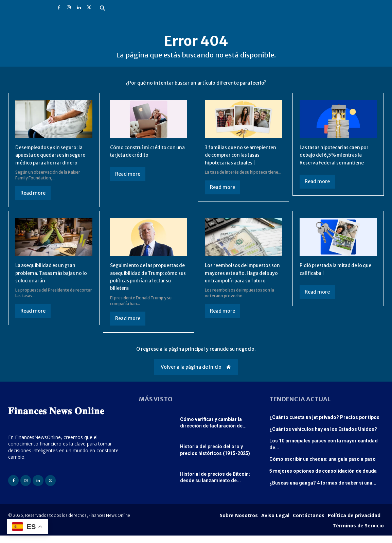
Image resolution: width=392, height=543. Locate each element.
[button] (102, 9)
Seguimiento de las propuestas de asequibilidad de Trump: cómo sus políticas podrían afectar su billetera (147, 284)
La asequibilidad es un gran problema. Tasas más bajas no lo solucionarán (53, 281)
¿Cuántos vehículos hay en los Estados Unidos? (323, 437)
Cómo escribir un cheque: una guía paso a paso (323, 467)
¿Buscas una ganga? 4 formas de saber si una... (323, 490)
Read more (33, 200)
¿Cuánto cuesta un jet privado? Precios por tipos (324, 425)
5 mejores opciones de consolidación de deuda (323, 478)
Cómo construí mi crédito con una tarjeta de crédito (147, 151)
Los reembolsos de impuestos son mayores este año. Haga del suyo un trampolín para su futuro (243, 284)
